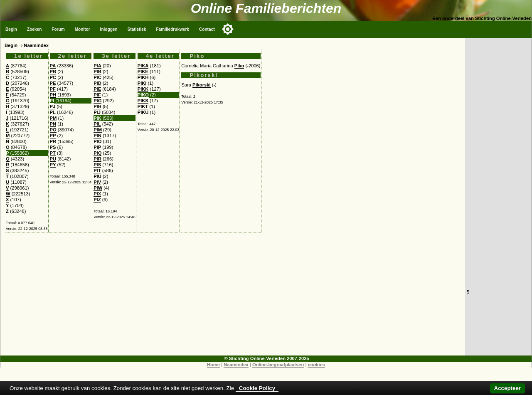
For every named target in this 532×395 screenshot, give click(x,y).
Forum (58, 29)
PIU (97, 176)
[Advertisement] (233, 297)
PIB (97, 72)
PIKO (143, 95)
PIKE (143, 72)
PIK (97, 118)
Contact (207, 29)
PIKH (143, 77)
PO (53, 130)
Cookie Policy (257, 388)
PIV (97, 182)
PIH (97, 106)
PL (53, 112)
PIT (97, 170)
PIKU (143, 112)
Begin (11, 29)
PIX (97, 194)
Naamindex (236, 365)
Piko (239, 66)
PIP (97, 147)
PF (53, 89)
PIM (98, 130)
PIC (97, 77)
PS (53, 147)
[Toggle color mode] (228, 29)
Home (213, 365)
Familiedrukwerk (172, 29)
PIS (97, 165)
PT (53, 153)
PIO (97, 141)
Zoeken (34, 29)
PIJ (97, 112)
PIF (97, 95)
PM (53, 118)
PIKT (143, 106)
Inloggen (109, 29)
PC (53, 77)
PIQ (97, 153)
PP (53, 136)
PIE (97, 89)
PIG (97, 101)
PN (53, 124)
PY (53, 165)
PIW (98, 188)
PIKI (142, 83)
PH (53, 95)
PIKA (143, 66)
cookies (316, 365)
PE (53, 83)
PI (52, 101)
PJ (53, 106)
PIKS (143, 101)
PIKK (143, 89)
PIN (97, 136)
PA (53, 66)
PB (53, 72)
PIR (97, 159)
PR (53, 141)
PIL (97, 124)
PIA (97, 66)
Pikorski (202, 85)
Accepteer (507, 388)
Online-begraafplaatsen (278, 365)
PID (97, 83)
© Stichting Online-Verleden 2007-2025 (267, 358)
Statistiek (137, 29)
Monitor (83, 29)
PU (53, 159)
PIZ (97, 200)
